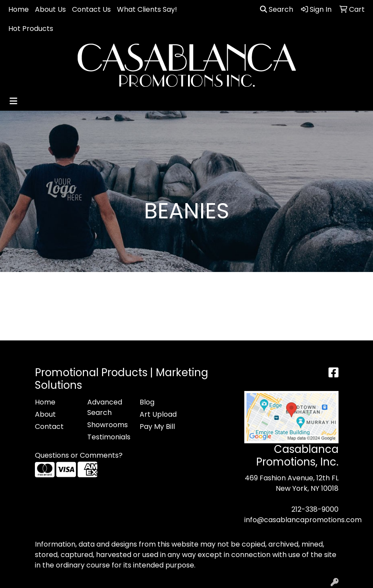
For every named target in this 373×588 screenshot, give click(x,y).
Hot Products (31, 29)
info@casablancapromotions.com (303, 520)
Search (277, 9)
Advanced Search (105, 407)
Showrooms (108, 425)
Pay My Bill (157, 427)
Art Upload (158, 414)
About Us (50, 9)
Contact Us (91, 9)
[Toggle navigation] (14, 101)
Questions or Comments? (79, 455)
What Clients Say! (147, 9)
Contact (49, 427)
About (45, 414)
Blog (147, 402)
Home (19, 9)
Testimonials (108, 437)
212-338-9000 (315, 509)
